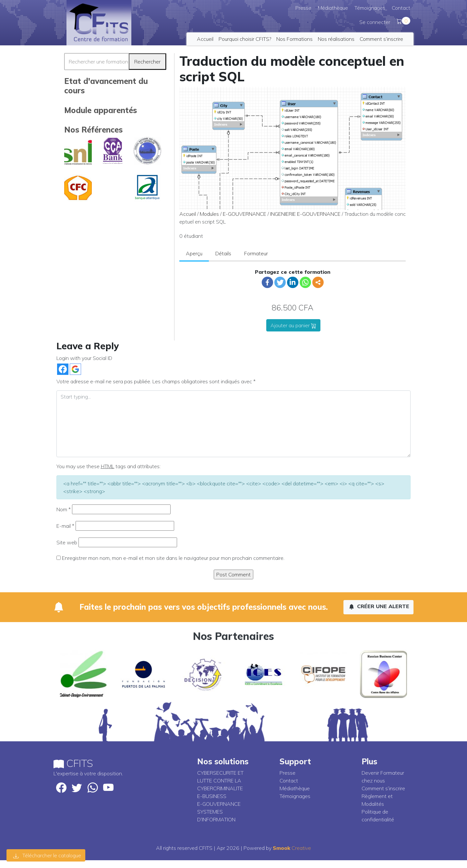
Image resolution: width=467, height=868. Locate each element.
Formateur (256, 253)
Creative (292, 848)
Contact (401, 8)
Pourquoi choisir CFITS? (245, 39)
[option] (84, 674)
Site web (67, 542)
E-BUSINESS (212, 796)
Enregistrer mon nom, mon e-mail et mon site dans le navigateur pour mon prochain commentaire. (173, 558)
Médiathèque (333, 8)
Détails (223, 253)
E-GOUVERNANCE (245, 214)
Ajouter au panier (293, 325)
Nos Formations (294, 39)
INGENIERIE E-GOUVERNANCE (305, 214)
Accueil (205, 39)
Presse (303, 8)
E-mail (65, 526)
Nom (64, 509)
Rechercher (147, 62)
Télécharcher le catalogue (47, 855)
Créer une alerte (379, 606)
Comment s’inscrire (381, 39)
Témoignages (370, 8)
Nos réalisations (336, 39)
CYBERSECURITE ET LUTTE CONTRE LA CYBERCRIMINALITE (220, 781)
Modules (209, 214)
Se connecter (375, 22)
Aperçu (194, 253)
